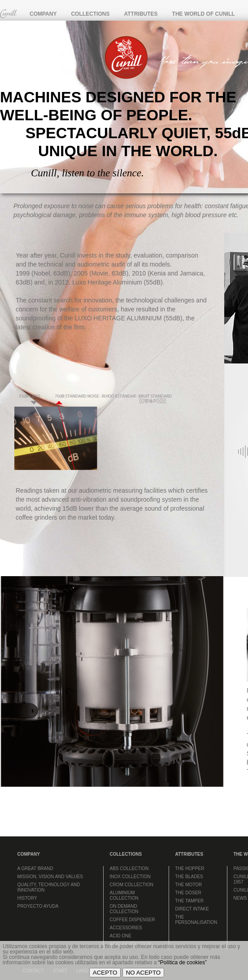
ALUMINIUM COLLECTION (124, 895)
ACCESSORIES (126, 928)
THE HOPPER (190, 868)
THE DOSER (188, 893)
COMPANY (43, 14)
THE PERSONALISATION (196, 920)
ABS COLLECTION (129, 868)
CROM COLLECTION (132, 885)
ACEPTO (105, 973)
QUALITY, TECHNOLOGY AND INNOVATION (49, 887)
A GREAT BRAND (35, 868)
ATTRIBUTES (141, 14)
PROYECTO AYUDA (38, 906)
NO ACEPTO (144, 973)
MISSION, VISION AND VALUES (50, 877)
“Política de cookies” (183, 962)
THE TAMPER (190, 901)
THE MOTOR (189, 885)
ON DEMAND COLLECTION (124, 909)
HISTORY (27, 898)
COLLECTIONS (90, 14)
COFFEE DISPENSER (133, 920)
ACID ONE (121, 936)
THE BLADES (189, 877)
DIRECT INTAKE (192, 909)
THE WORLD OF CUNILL (204, 14)
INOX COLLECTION (130, 877)
